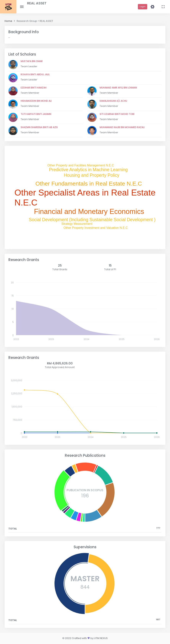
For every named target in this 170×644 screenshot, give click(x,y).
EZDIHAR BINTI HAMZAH (34, 88)
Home (8, 21)
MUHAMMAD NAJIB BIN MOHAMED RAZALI (122, 127)
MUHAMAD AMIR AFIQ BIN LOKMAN (118, 88)
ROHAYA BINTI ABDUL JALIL (35, 74)
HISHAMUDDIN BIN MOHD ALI (36, 101)
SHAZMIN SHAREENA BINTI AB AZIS (39, 127)
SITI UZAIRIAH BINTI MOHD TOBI (117, 114)
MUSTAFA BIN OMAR (32, 61)
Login (143, 7)
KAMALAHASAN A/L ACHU (113, 101)
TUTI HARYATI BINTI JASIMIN (36, 114)
